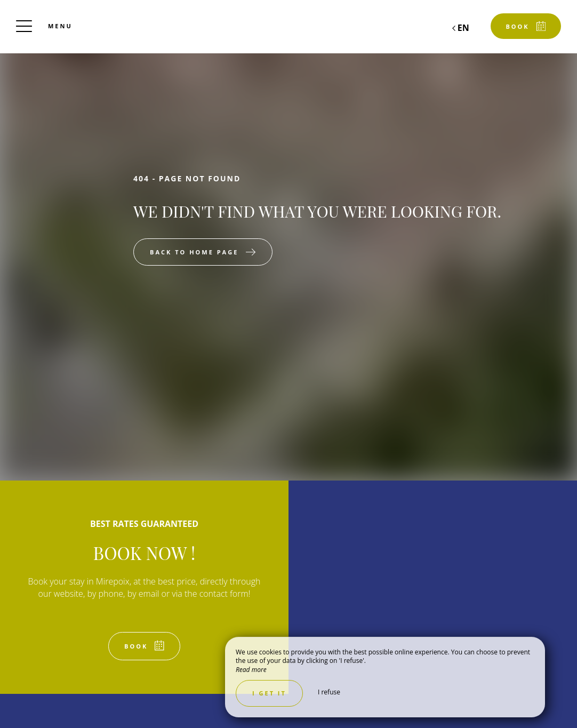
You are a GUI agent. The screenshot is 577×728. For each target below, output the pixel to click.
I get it (269, 693)
